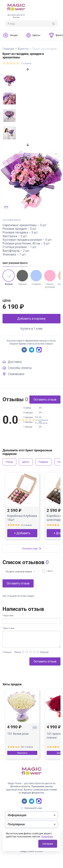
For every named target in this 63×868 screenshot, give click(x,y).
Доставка (15, 362)
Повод (9, 462)
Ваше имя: (9, 616)
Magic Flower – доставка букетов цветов (30, 783)
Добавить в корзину (32, 319)
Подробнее (47, 837)
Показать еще (32, 549)
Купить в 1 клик (32, 329)
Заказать (22, 753)
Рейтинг (8, 652)
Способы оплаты (20, 368)
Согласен (48, 844)
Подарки (43, 462)
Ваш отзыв (9, 628)
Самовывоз (16, 374)
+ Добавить (22, 533)
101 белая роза (18, 734)
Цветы (26, 462)
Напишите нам (33, 808)
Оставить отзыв (45, 399)
